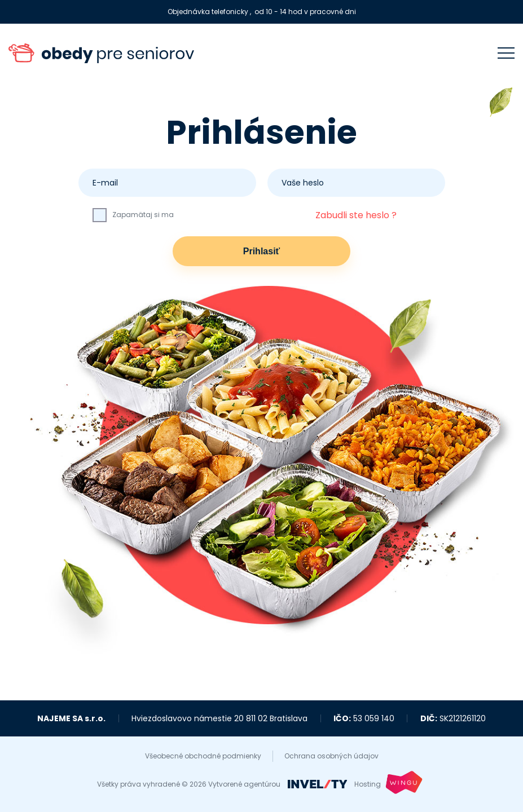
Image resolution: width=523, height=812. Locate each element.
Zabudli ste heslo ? (356, 215)
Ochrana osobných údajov (331, 756)
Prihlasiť (261, 251)
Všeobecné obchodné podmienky (203, 756)
